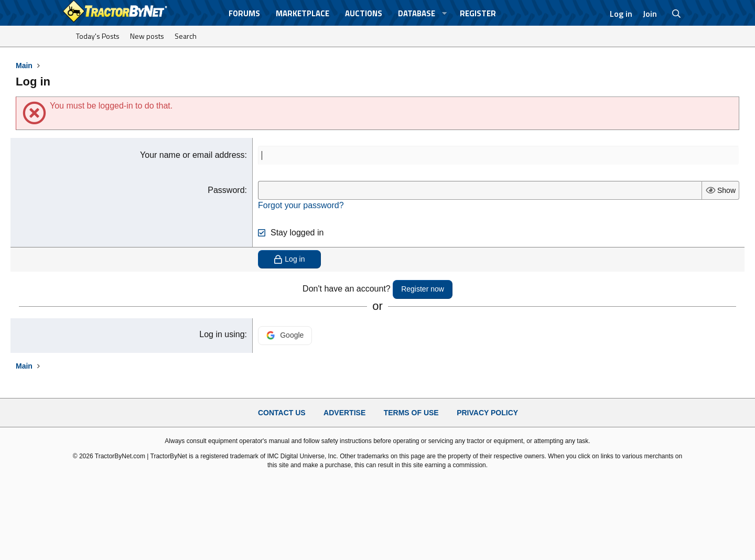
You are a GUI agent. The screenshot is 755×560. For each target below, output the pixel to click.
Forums (244, 13)
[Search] (677, 14)
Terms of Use (411, 413)
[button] (445, 13)
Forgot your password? (301, 205)
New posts (147, 36)
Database (417, 13)
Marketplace (303, 13)
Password (226, 190)
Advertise (344, 413)
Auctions (364, 13)
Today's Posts (98, 36)
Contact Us (282, 413)
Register (478, 13)
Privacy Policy (487, 413)
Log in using (222, 334)
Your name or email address (192, 155)
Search (186, 36)
